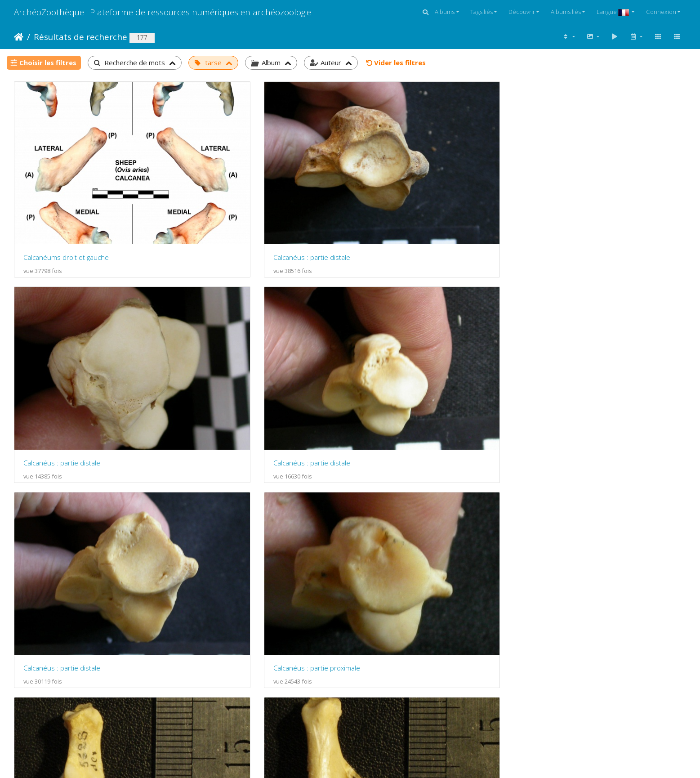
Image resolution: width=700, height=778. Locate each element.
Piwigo (307, 747)
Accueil (19, 37)
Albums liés (566, 12)
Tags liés (482, 12)
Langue (613, 12)
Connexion (661, 12)
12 (384, 711)
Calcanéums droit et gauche (66, 203)
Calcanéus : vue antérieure (408, 354)
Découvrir (522, 12)
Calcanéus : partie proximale (238, 354)
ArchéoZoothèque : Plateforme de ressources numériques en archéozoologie (163, 12)
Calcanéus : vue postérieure (581, 354)
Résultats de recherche (80, 37)
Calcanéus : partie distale (233, 203)
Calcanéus (39, 505)
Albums (445, 12)
